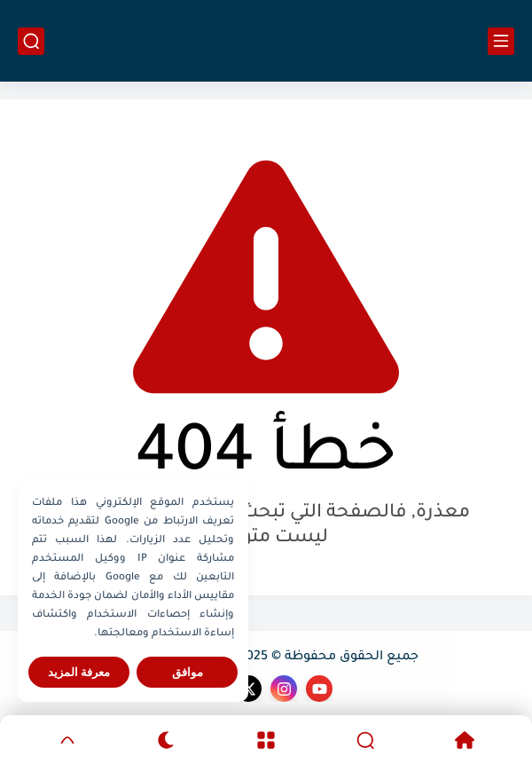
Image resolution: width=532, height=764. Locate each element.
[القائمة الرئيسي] (501, 41)
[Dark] (167, 740)
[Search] (365, 740)
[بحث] (31, 41)
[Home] (465, 740)
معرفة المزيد (79, 672)
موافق (188, 672)
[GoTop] (67, 740)
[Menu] (266, 740)
